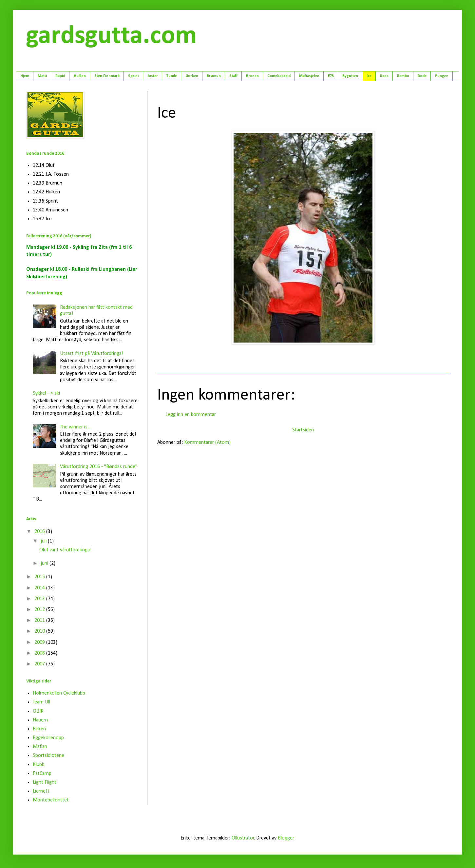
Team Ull (41, 702)
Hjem (25, 76)
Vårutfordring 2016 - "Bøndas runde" (99, 467)
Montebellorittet (51, 800)
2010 (40, 631)
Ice (369, 76)
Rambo (403, 76)
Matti (42, 76)
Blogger (286, 838)
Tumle (172, 76)
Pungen (442, 76)
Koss (384, 76)
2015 (40, 577)
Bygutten (350, 76)
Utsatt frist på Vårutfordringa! (92, 354)
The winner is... (75, 427)
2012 (40, 610)
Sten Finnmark (107, 76)
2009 (40, 642)
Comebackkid (279, 76)
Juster (153, 76)
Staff (233, 76)
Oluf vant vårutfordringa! (66, 550)
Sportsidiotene (48, 756)
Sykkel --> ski (46, 393)
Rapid (60, 76)
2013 (40, 599)
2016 (40, 532)
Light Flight (45, 782)
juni (45, 563)
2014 (40, 588)
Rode (422, 76)
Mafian (40, 747)
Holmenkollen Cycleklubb (59, 693)
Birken (39, 729)
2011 (40, 621)
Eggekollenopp (48, 738)
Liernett (41, 791)
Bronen (252, 76)
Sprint (133, 76)
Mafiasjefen (309, 76)
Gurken (192, 76)
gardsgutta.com (112, 36)
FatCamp (42, 774)
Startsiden (303, 430)
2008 (40, 653)
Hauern (40, 720)
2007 (40, 664)
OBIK (38, 711)
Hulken (80, 76)
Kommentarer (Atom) (207, 443)
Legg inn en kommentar (191, 415)
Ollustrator (243, 838)
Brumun (214, 76)
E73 (331, 76)
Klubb (39, 765)
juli (44, 541)
